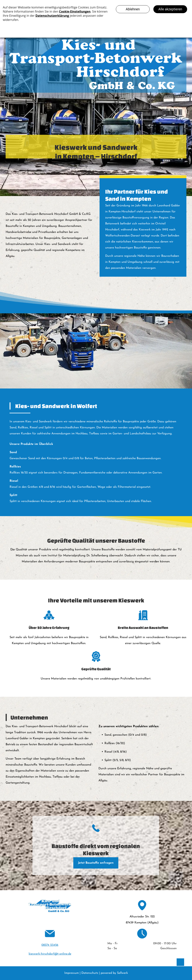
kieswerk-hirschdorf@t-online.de (50, 954)
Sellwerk (122, 973)
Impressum (72, 973)
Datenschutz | (91, 973)
